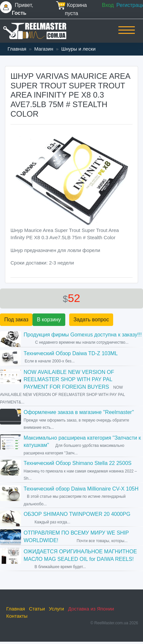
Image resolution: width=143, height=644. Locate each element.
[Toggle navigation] (127, 34)
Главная (17, 49)
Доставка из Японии (91, 609)
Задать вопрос (91, 320)
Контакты (17, 616)
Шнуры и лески (79, 49)
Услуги (56, 609)
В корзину (49, 320)
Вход (108, 5)
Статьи (37, 609)
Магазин (44, 49)
